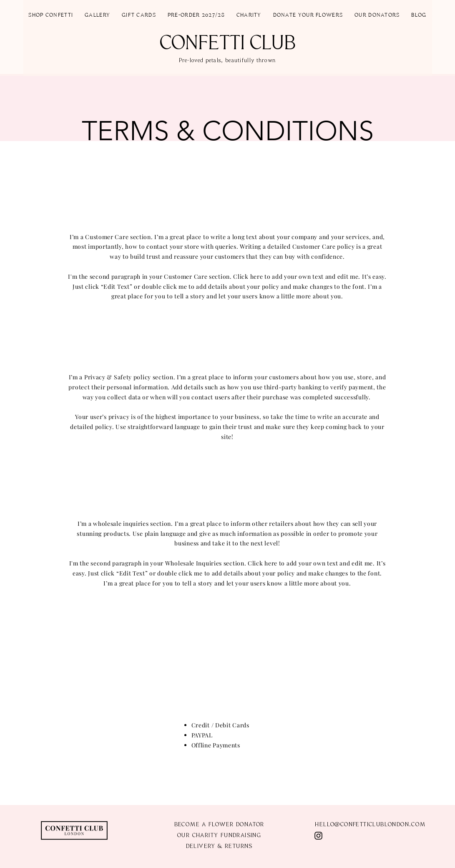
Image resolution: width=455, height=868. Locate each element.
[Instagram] (318, 836)
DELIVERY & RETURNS (219, 847)
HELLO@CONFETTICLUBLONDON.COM (370, 825)
